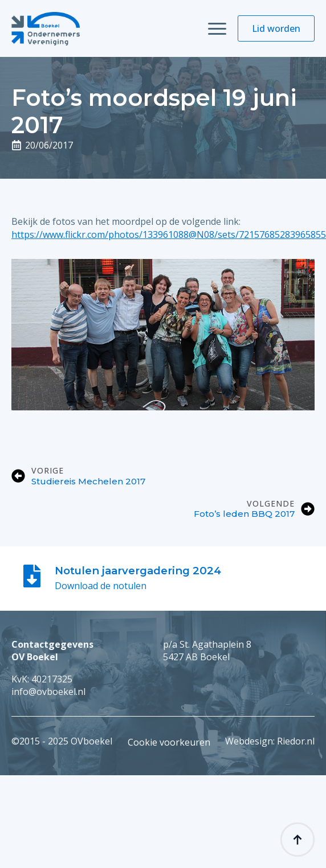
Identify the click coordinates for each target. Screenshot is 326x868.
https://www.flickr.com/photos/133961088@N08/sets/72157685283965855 (169, 235)
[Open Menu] (217, 28)
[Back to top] (298, 840)
